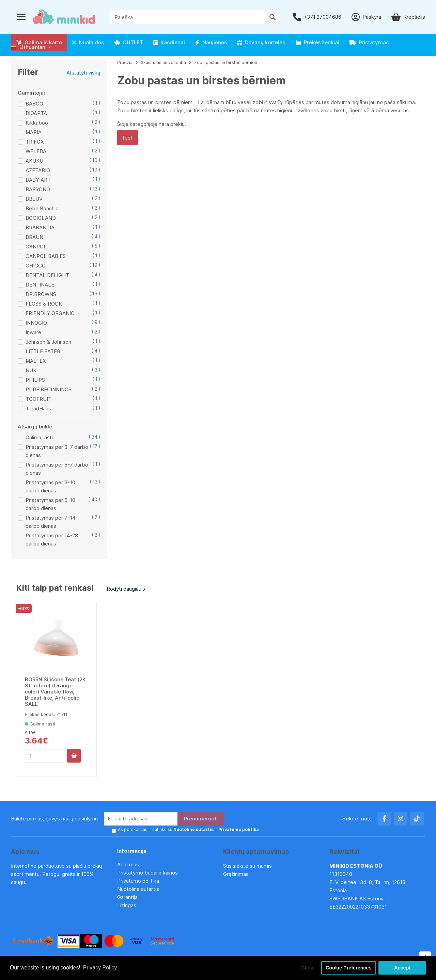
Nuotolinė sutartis (138, 889)
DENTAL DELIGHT (47, 275)
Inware (33, 332)
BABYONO (38, 189)
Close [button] (308, 968)
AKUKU (34, 161)
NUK (31, 370)
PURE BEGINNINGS (49, 389)
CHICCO (36, 266)
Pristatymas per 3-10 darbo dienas (50, 486)
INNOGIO (36, 323)
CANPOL (36, 247)
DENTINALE (40, 285)
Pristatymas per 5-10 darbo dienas (50, 504)
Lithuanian (28, 47)
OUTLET (129, 42)
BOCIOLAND (41, 218)
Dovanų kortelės (261, 42)
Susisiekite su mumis (247, 866)
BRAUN (34, 237)
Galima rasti (39, 437)
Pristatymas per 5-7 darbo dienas (57, 469)
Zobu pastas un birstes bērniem (226, 62)
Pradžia (125, 62)
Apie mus (128, 864)
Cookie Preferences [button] (348, 968)
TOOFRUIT (38, 399)
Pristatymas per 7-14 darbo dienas (51, 522)
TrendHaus (38, 409)
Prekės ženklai (317, 42)
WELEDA (36, 151)
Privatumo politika (138, 881)
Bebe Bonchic (42, 208)
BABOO (34, 104)
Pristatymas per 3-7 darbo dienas (57, 451)
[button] (31, 47)
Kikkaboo (37, 123)
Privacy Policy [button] (100, 968)
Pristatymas (369, 42)
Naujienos (211, 42)
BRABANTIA (40, 227)
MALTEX (36, 361)
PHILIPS (35, 380)
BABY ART (38, 180)
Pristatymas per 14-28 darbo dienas (52, 540)
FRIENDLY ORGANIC (50, 313)
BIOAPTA (36, 113)
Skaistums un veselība (163, 62)
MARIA (34, 132)
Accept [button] (402, 968)
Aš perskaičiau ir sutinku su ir (188, 829)
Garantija (127, 897)
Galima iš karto (39, 42)
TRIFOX (35, 142)
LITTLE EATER (43, 351)
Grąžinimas (236, 874)
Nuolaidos (88, 42)
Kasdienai (169, 42)
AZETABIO (38, 170)
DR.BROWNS (41, 294)
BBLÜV (34, 199)
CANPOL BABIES (46, 256)
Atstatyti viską (83, 73)
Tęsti (128, 138)
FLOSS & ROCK (44, 304)
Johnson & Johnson (48, 342)
